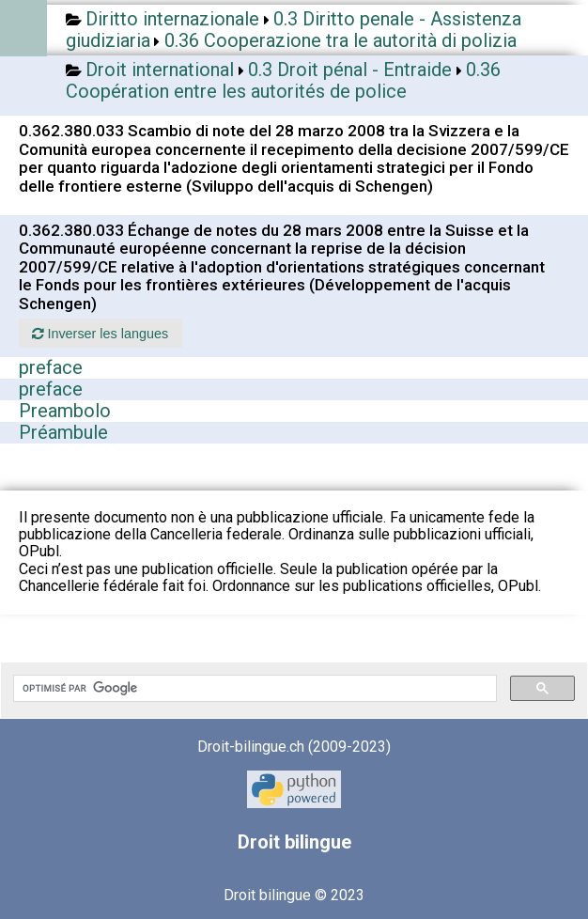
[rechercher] (253, 689)
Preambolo (65, 411)
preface (51, 367)
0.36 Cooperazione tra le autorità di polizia (340, 40)
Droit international (160, 70)
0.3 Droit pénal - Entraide (350, 70)
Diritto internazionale (172, 19)
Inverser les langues (100, 334)
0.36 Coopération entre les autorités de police (283, 80)
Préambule (63, 432)
